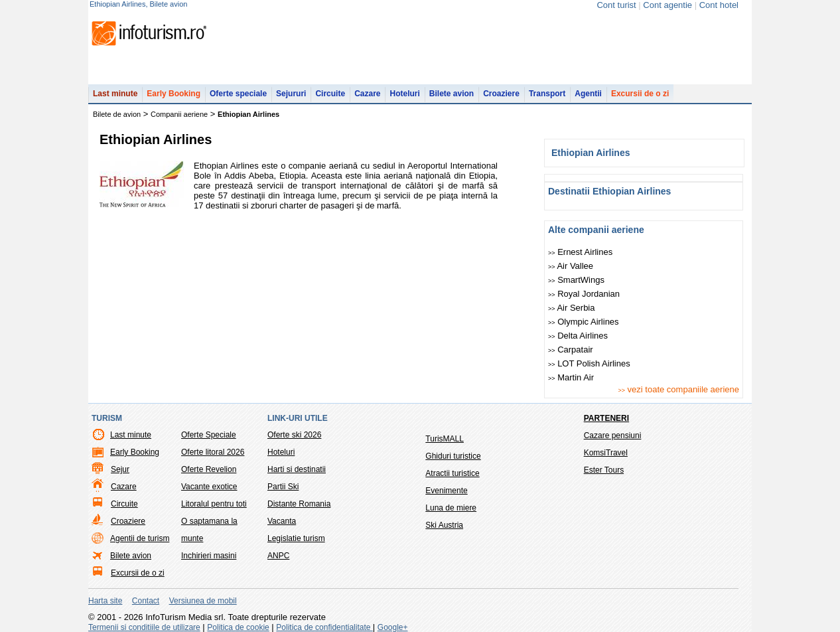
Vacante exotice (209, 487)
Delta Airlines (578, 336)
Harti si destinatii (297, 469)
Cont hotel (719, 5)
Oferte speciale (238, 94)
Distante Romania (299, 504)
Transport (547, 94)
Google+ (393, 627)
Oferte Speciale (209, 435)
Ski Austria (444, 525)
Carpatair (571, 350)
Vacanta (282, 521)
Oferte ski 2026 (294, 435)
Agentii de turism (140, 538)
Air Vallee (571, 266)
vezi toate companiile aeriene (678, 389)
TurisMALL (445, 439)
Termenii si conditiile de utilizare (144, 627)
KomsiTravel (606, 453)
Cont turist (616, 5)
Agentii (588, 94)
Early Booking (174, 94)
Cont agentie (667, 5)
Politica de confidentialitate (324, 627)
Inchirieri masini (209, 556)
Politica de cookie (238, 627)
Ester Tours (604, 470)
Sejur (120, 469)
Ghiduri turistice (453, 456)
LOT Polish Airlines (589, 363)
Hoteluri (404, 94)
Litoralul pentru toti (214, 504)
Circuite (330, 94)
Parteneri (606, 418)
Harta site (105, 601)
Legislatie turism (296, 538)
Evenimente (446, 491)
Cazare (367, 94)
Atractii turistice (452, 473)
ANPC (278, 556)
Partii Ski (283, 487)
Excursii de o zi (640, 94)
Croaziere (501, 94)
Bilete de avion (117, 114)
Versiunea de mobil (203, 601)
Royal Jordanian (584, 294)
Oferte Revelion (209, 469)
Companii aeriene (179, 114)
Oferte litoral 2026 (213, 452)
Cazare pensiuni (613, 435)
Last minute (115, 94)
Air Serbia (572, 308)
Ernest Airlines (580, 252)
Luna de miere (451, 508)
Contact (146, 601)
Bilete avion (452, 94)
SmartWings (576, 280)
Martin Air (571, 377)
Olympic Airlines (584, 322)
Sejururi (291, 94)
